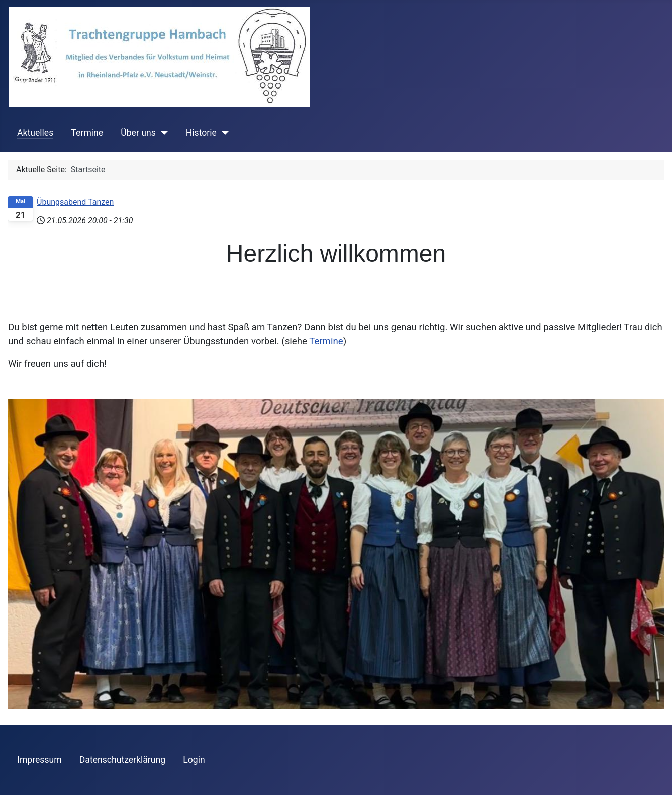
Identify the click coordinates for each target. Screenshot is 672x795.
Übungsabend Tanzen (75, 202)
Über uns (138, 133)
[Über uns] (162, 133)
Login (194, 760)
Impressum (39, 760)
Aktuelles (35, 133)
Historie (201, 133)
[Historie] (223, 133)
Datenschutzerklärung (122, 760)
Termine (87, 133)
